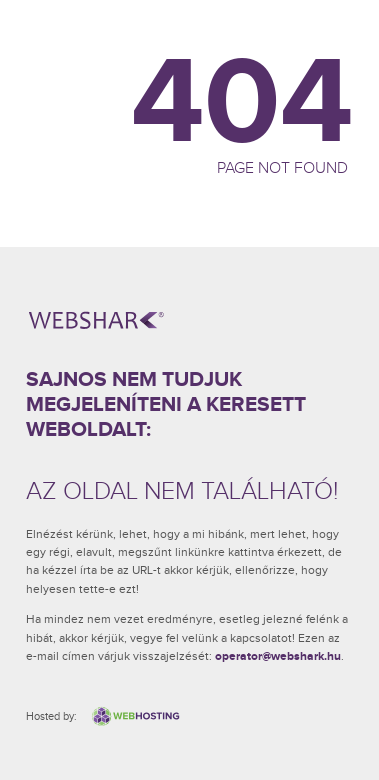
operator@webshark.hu (278, 656)
